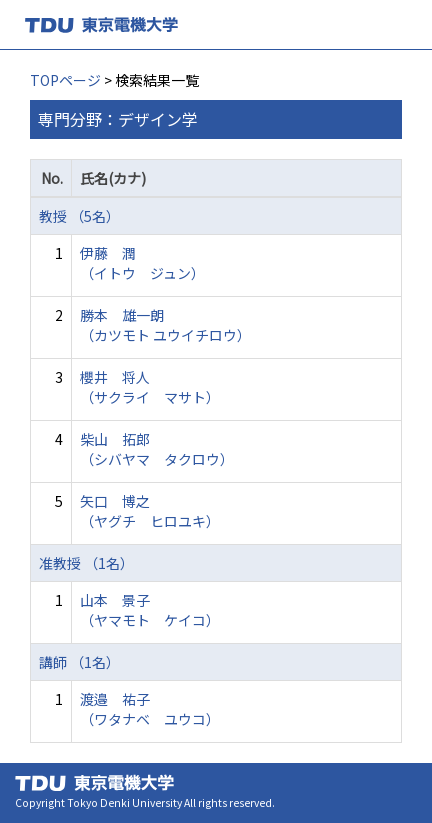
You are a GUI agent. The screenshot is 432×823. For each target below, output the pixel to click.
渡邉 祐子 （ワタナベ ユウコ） (150, 709)
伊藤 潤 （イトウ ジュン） (142, 263)
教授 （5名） (79, 216)
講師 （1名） (79, 662)
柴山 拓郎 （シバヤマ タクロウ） (157, 449)
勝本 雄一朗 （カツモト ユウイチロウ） (165, 325)
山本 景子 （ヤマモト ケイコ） (150, 610)
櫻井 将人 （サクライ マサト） (150, 387)
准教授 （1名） (86, 563)
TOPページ (65, 80)
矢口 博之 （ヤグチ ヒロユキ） (150, 511)
